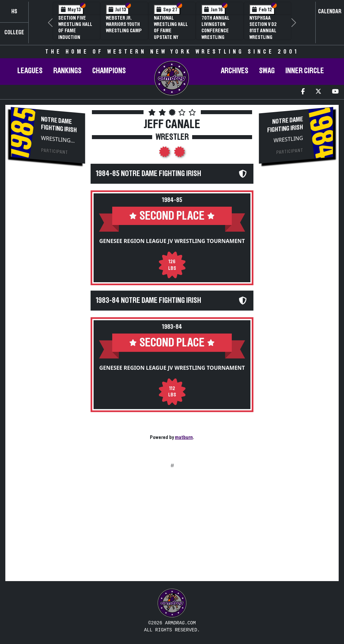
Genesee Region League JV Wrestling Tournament (172, 241)
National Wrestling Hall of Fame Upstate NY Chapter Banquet (171, 34)
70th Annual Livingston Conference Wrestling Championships (218, 31)
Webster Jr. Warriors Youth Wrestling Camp (124, 24)
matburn (184, 437)
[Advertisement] (48, 282)
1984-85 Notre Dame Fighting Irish (149, 174)
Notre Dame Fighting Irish (59, 125)
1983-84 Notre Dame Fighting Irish (149, 301)
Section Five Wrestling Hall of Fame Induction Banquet (75, 31)
